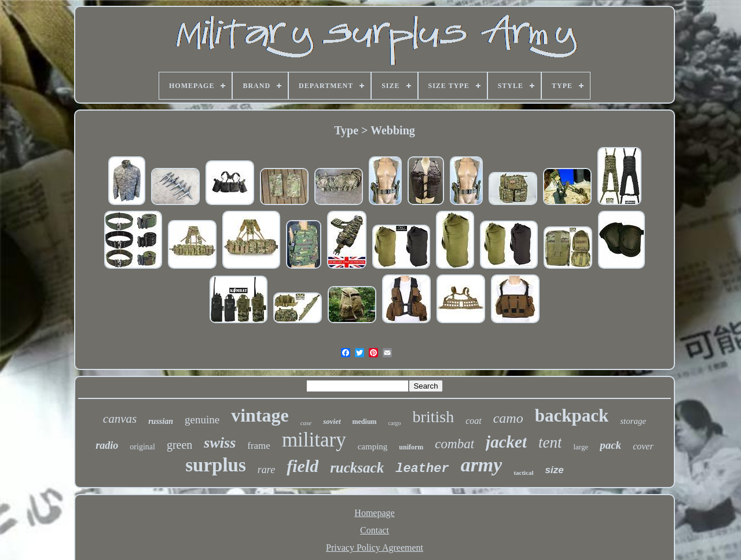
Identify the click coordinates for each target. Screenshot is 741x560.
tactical (523, 473)
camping (373, 446)
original (142, 447)
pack (610, 445)
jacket (506, 442)
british (434, 417)
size (555, 470)
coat (474, 421)
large (581, 447)
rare (266, 470)
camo (508, 418)
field (302, 466)
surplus (216, 465)
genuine (202, 420)
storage (633, 421)
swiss (220, 443)
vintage (260, 415)
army (482, 465)
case (306, 423)
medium (365, 422)
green (179, 445)
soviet (332, 421)
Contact (375, 530)
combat (454, 444)
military (314, 440)
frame (259, 446)
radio (107, 445)
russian (161, 421)
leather (422, 469)
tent (550, 442)
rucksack (357, 468)
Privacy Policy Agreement (375, 548)
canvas (120, 419)
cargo (395, 423)
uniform (411, 447)
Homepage (374, 513)
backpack (572, 416)
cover (643, 446)
